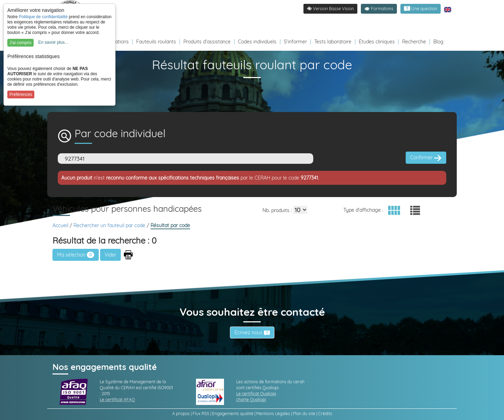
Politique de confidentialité (43, 17)
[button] (379, 9)
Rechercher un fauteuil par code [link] (110, 225)
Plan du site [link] (304, 414)
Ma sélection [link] (76, 255)
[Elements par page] (300, 210)
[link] (421, 9)
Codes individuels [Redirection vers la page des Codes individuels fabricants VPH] (257, 42)
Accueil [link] (61, 225)
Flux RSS (201, 414)
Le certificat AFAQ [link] (117, 400)
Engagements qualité (233, 414)
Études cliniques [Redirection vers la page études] (377, 42)
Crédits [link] (325, 414)
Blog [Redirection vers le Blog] (438, 42)
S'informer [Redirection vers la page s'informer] (295, 42)
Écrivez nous (252, 332)
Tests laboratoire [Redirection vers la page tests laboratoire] (333, 42)
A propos (181, 414)
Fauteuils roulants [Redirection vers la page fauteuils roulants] (156, 42)
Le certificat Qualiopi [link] (256, 394)
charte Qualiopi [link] (251, 400)
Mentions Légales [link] (273, 414)
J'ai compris (20, 43)
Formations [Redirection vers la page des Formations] (116, 42)
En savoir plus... (53, 42)
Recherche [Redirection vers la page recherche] (414, 42)
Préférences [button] (21, 94)
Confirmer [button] (426, 158)
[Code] (185, 159)
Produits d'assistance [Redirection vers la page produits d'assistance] (207, 42)
